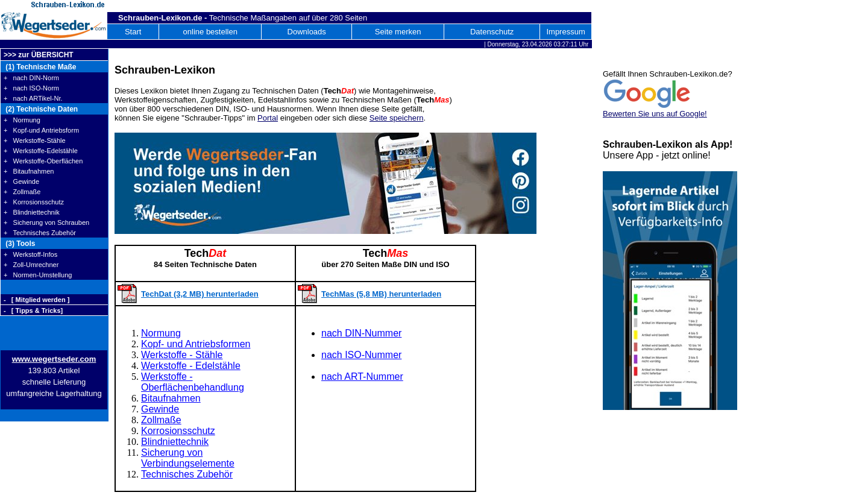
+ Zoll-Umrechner (31, 265)
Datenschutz (492, 32)
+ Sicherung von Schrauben (46, 222)
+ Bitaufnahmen (29, 171)
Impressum (565, 32)
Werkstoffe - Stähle (182, 355)
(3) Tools (19, 244)
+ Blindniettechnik (32, 212)
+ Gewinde (21, 181)
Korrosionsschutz (178, 431)
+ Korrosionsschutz (34, 202)
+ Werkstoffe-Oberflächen (43, 161)
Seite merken (398, 32)
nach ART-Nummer (362, 377)
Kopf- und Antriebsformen (196, 344)
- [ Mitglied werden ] (36, 300)
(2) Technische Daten (41, 109)
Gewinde (160, 409)
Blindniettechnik (175, 442)
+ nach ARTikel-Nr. (33, 98)
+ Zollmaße (22, 192)
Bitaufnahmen (171, 398)
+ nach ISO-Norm (31, 88)
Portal (268, 118)
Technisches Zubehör (187, 474)
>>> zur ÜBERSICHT (39, 55)
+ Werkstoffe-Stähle (35, 140)
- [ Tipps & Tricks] (33, 310)
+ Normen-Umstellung (38, 275)
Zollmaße (161, 420)
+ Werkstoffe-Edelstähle (41, 151)
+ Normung (22, 120)
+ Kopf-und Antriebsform (41, 130)
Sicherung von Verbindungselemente (188, 458)
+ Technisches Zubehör (40, 233)
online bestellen (210, 32)
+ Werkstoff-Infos (30, 254)
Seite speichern (397, 118)
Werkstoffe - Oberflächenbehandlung (193, 382)
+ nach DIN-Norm (31, 78)
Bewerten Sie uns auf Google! (655, 114)
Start (133, 32)
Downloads (307, 32)
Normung (161, 333)
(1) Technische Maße (40, 67)
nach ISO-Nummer (361, 355)
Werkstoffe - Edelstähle (191, 366)
